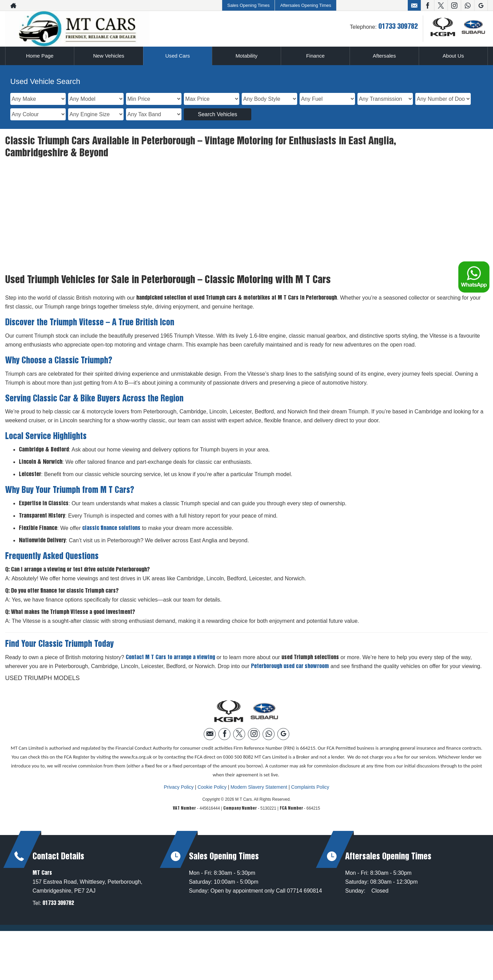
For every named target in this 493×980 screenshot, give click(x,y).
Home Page (40, 56)
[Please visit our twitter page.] (441, 5)
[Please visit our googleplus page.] (481, 5)
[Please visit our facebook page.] (427, 5)
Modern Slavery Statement (259, 744)
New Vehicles (109, 56)
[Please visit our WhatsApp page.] (467, 5)
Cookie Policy (212, 744)
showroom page (167, 171)
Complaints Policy (310, 744)
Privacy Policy (179, 744)
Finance (315, 56)
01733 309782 (398, 27)
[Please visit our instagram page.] (454, 5)
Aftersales (384, 56)
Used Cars (178, 56)
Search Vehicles (218, 114)
